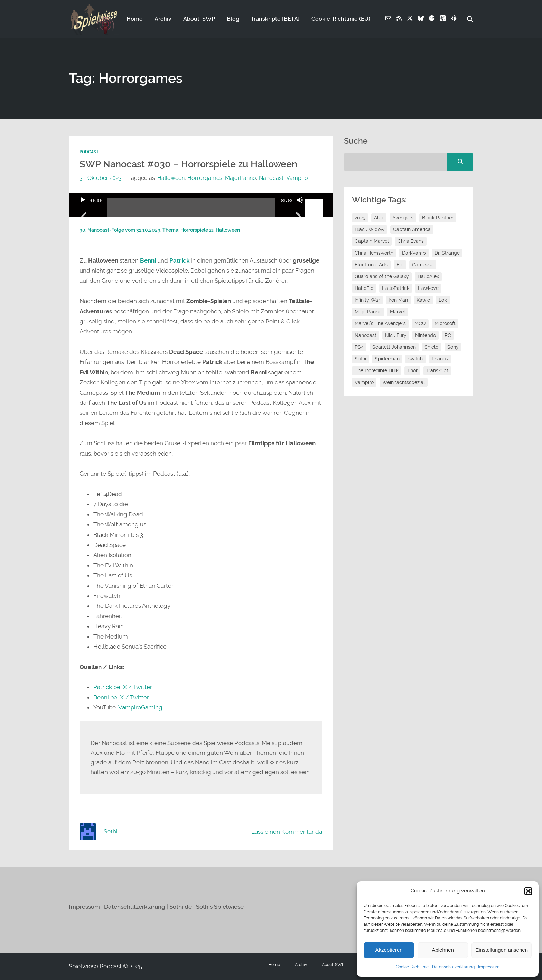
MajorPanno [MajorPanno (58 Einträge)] (368, 312)
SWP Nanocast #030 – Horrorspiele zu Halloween (188, 165)
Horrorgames (205, 178)
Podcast (89, 152)
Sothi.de (181, 907)
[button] (528, 891)
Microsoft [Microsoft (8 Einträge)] (445, 324)
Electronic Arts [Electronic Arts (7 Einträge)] (371, 265)
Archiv (163, 19)
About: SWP (199, 19)
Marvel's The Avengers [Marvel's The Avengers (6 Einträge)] (380, 324)
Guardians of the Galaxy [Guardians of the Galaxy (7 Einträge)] (382, 277)
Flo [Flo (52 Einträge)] (400, 265)
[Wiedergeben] (83, 209)
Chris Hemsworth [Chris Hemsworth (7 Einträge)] (374, 253)
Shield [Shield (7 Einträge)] (432, 347)
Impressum (489, 967)
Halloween (171, 178)
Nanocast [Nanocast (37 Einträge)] (366, 336)
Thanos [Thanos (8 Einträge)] (440, 359)
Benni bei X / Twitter (121, 698)
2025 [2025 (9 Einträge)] (360, 218)
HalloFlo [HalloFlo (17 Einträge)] (364, 288)
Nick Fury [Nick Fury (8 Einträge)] (396, 336)
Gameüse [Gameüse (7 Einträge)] (423, 265)
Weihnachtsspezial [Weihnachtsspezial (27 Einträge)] (404, 383)
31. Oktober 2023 (101, 178)
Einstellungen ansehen (502, 950)
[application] (201, 205)
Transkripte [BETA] (275, 19)
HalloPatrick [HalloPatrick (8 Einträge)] (396, 288)
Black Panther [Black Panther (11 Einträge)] (438, 218)
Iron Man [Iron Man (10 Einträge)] (398, 300)
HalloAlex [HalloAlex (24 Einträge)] (428, 277)
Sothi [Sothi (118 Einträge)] (360, 359)
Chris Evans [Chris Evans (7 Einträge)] (411, 241)
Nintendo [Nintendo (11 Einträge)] (426, 336)
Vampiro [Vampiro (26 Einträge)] (364, 383)
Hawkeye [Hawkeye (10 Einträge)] (428, 288)
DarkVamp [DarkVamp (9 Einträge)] (414, 253)
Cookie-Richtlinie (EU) (341, 19)
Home (135, 19)
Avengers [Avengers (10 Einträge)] (403, 218)
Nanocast (271, 178)
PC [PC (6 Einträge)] (448, 336)
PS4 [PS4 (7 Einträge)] (359, 347)
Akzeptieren (389, 950)
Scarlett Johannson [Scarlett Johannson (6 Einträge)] (394, 347)
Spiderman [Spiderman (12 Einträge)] (387, 359)
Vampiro (297, 178)
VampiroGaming (140, 708)
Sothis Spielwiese (220, 907)
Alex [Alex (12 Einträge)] (379, 218)
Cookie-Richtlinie (412, 967)
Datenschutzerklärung (453, 967)
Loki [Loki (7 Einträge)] (443, 300)
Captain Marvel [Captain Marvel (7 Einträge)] (372, 241)
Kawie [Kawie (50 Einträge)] (423, 300)
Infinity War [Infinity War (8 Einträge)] (367, 300)
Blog (233, 19)
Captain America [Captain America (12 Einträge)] (412, 230)
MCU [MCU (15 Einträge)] (420, 324)
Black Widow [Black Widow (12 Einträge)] (370, 230)
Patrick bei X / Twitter (123, 687)
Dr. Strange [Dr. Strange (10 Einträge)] (447, 253)
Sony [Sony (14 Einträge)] (453, 347)
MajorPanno (241, 178)
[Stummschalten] (300, 209)
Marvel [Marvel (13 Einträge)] (398, 312)
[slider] (191, 211)
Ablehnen (443, 950)
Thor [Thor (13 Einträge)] (412, 371)
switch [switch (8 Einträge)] (415, 359)
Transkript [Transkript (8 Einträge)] (437, 371)
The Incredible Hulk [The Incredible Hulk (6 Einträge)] (377, 371)
